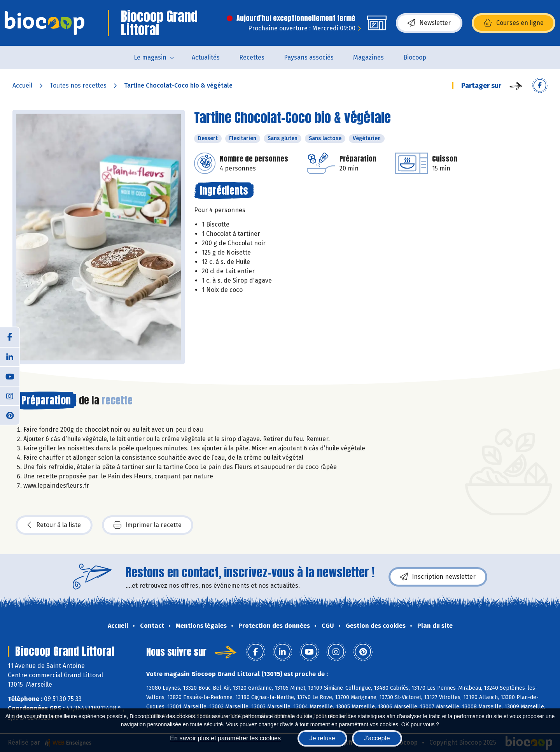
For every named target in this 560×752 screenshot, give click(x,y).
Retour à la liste (54, 525)
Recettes (252, 57)
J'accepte (377, 738)
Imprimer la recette (148, 525)
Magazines (368, 57)
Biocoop (415, 57)
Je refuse (322, 738)
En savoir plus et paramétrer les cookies (225, 738)
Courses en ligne (514, 23)
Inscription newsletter (438, 577)
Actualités (206, 57)
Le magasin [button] (150, 57)
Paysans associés (309, 57)
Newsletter (429, 23)
